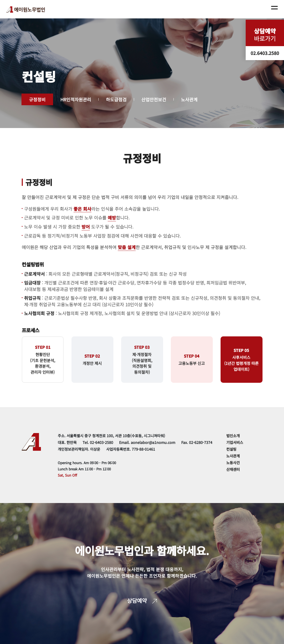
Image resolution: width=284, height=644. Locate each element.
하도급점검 (116, 99)
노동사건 (233, 462)
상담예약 (142, 600)
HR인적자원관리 (76, 99)
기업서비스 (235, 442)
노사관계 (189, 99)
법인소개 (233, 436)
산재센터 (233, 469)
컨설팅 (231, 449)
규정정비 (37, 99)
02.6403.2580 (265, 53)
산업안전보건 (154, 99)
